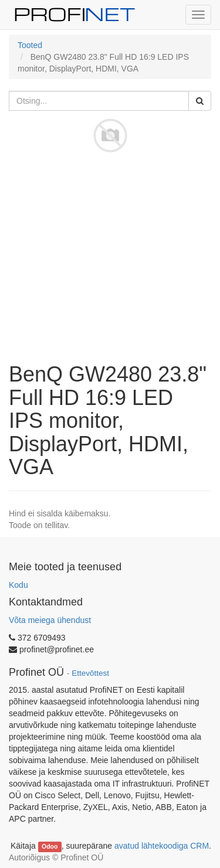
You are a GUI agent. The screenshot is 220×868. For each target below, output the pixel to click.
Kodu (18, 585)
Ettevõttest (90, 673)
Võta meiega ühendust (50, 620)
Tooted (30, 45)
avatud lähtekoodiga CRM (162, 846)
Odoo (50, 846)
